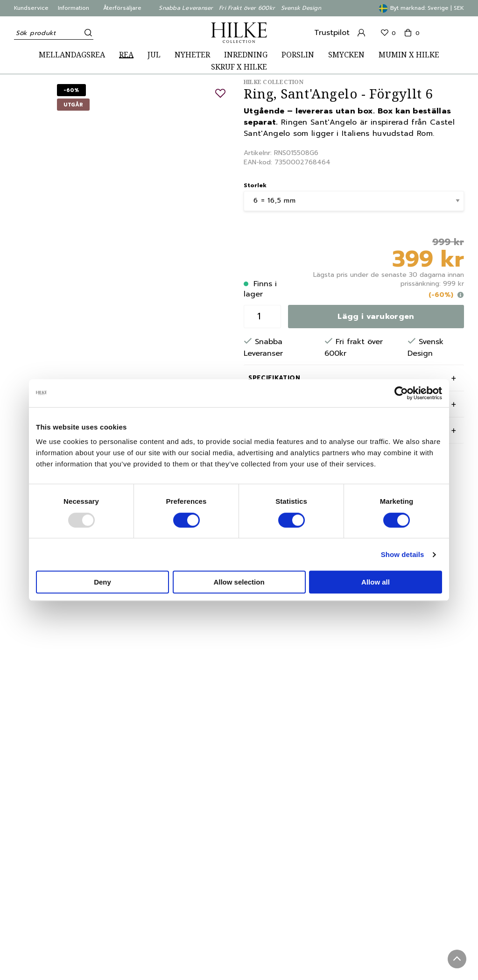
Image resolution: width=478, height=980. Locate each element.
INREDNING (246, 55)
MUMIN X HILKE (409, 55)
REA (126, 55)
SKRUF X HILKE (239, 67)
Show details (403, 554)
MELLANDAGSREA (72, 55)
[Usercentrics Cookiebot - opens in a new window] (401, 393)
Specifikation (274, 378)
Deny (102, 582)
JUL (154, 55)
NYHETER (192, 55)
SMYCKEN (346, 55)
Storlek (255, 185)
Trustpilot (332, 33)
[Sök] (86, 33)
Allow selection (239, 582)
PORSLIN (298, 55)
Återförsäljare (122, 8)
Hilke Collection (274, 82)
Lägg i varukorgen (376, 317)
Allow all (376, 582)
